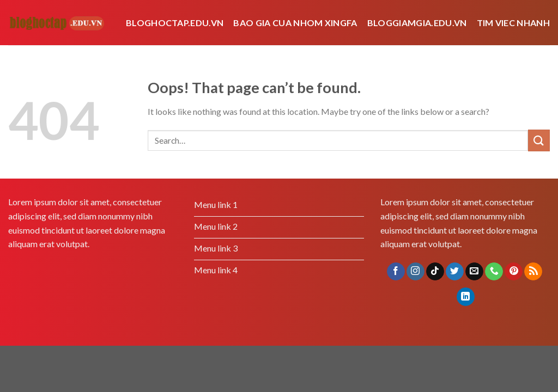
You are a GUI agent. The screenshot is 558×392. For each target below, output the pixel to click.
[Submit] (539, 140)
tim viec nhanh (513, 23)
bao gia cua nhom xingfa (295, 23)
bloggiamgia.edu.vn (417, 23)
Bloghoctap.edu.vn (175, 23)
